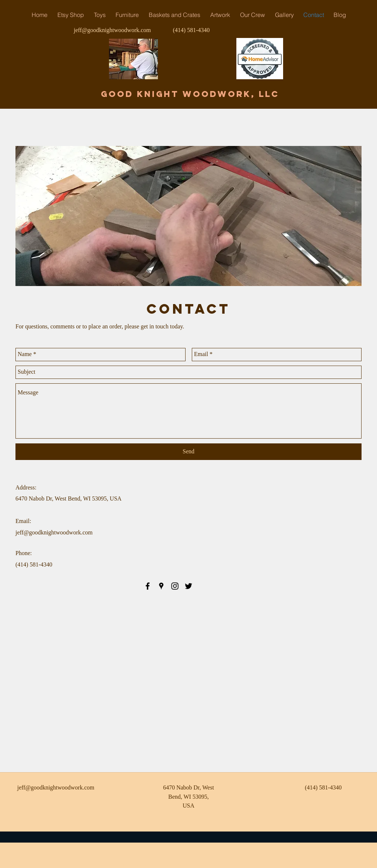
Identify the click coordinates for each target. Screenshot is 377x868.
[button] (127, 15)
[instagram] (175, 586)
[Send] (188, 452)
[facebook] (148, 586)
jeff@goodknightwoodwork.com (112, 30)
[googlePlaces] (161, 586)
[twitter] (188, 586)
